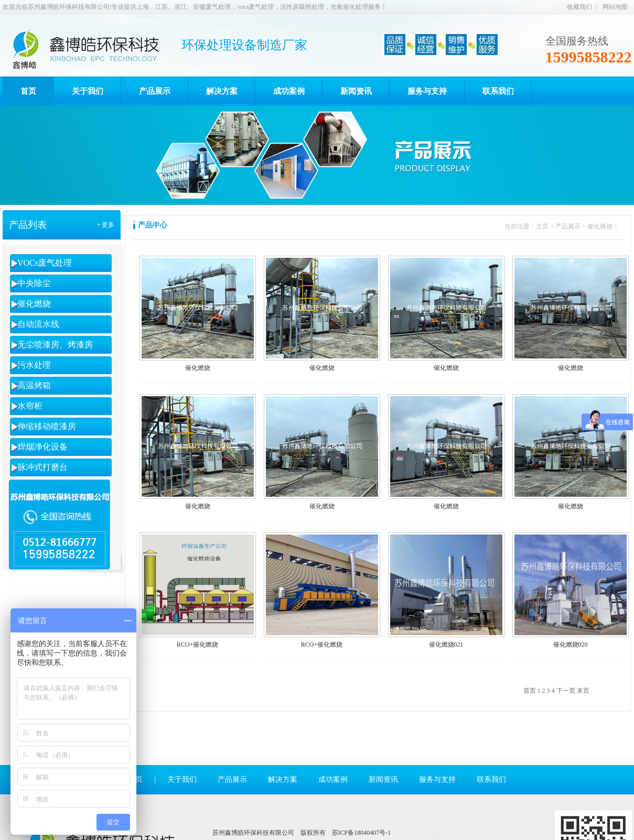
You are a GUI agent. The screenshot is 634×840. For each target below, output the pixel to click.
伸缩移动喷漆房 (47, 426)
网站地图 (615, 7)
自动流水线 (38, 324)
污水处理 (34, 365)
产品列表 (28, 225)
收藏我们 (579, 7)
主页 (542, 226)
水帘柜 (30, 406)
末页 (583, 691)
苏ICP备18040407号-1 (362, 833)
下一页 (566, 691)
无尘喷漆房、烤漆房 (55, 345)
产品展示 (568, 226)
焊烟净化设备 (42, 447)
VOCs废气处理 (45, 263)
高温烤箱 (34, 385)
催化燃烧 (34, 304)
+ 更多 (106, 225)
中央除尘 (34, 283)
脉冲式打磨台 (42, 467)
